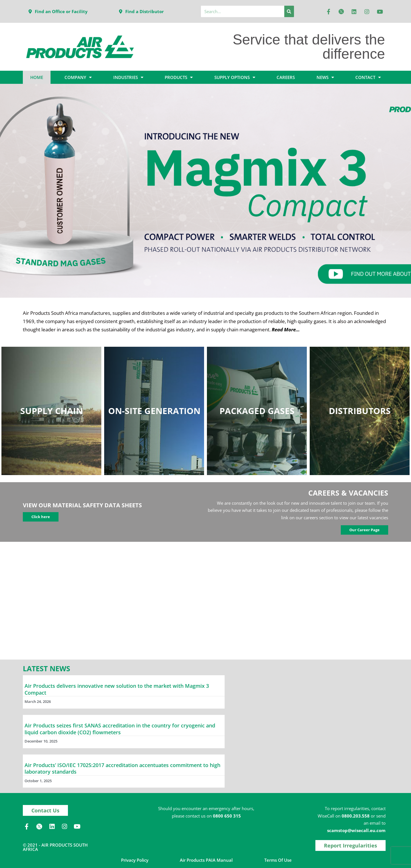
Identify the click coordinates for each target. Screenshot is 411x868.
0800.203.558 (356, 816)
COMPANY (78, 77)
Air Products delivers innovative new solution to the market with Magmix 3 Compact (117, 689)
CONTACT (368, 77)
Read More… (286, 329)
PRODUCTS (179, 77)
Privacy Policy (135, 860)
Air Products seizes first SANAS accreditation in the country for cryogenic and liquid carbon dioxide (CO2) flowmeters (120, 729)
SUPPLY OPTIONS (235, 77)
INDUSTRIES (128, 77)
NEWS (325, 77)
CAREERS (286, 77)
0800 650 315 (227, 816)
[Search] (289, 11)
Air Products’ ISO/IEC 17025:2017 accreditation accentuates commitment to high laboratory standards (122, 768)
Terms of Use (278, 860)
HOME (37, 77)
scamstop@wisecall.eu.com (356, 830)
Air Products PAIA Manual (206, 860)
